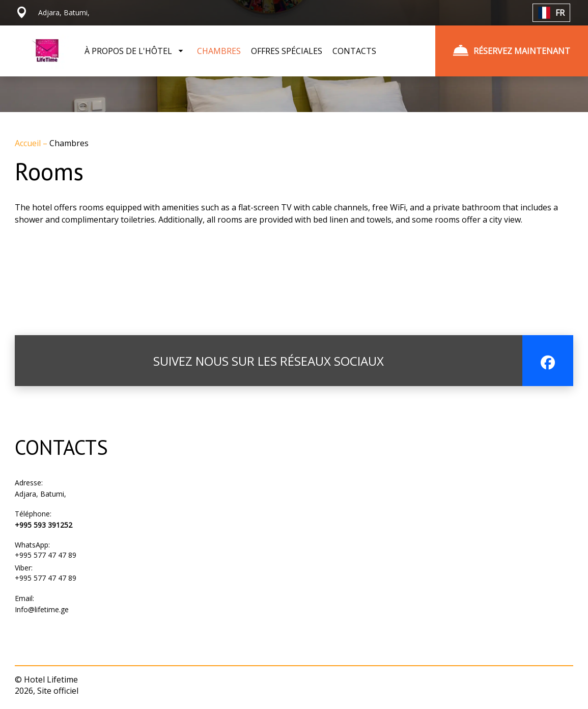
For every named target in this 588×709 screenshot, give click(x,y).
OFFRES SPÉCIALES (287, 51)
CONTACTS (354, 51)
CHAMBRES (219, 51)
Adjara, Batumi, (40, 494)
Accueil (29, 143)
